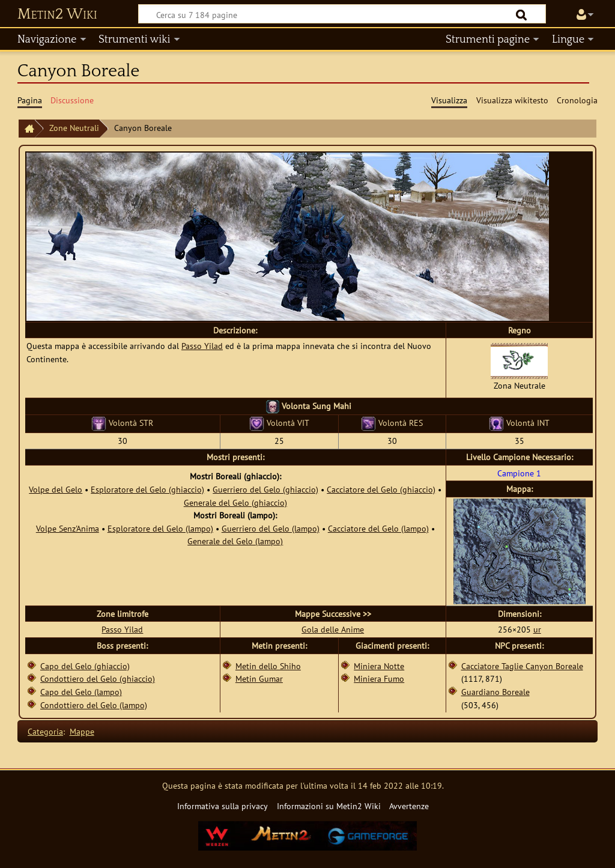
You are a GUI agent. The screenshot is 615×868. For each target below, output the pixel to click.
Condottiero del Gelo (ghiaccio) (98, 678)
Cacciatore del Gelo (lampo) (378, 528)
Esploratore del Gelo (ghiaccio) (147, 489)
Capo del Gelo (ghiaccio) (85, 666)
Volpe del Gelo (56, 489)
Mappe (82, 731)
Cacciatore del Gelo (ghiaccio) (381, 489)
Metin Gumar (259, 678)
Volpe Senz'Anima (68, 528)
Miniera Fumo (379, 678)
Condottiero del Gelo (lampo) (94, 705)
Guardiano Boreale (495, 692)
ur (537, 629)
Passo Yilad (202, 346)
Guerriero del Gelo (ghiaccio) (265, 489)
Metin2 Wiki (57, 14)
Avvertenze (409, 806)
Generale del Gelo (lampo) (235, 541)
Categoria (45, 731)
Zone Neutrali (74, 128)
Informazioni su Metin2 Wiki (329, 806)
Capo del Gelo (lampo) (81, 692)
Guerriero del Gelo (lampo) (271, 528)
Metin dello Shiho (268, 666)
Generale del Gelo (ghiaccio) (235, 502)
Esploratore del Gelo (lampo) (160, 528)
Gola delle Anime (333, 629)
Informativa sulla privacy (223, 806)
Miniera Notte (379, 666)
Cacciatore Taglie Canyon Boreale (522, 666)
